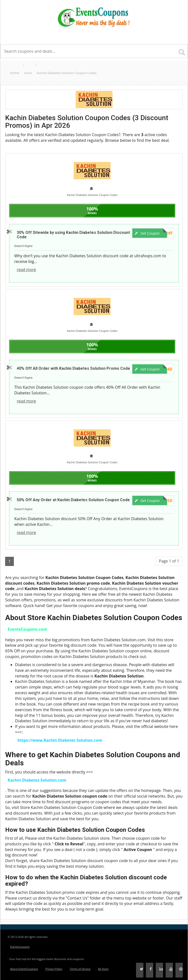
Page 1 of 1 (169, 561)
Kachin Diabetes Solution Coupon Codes (67, 73)
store (28, 73)
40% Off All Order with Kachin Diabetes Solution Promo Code (73, 368)
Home (15, 73)
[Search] (182, 50)
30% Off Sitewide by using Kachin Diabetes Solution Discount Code (73, 235)
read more (26, 270)
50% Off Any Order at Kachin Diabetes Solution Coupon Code (73, 500)
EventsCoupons (20, 947)
